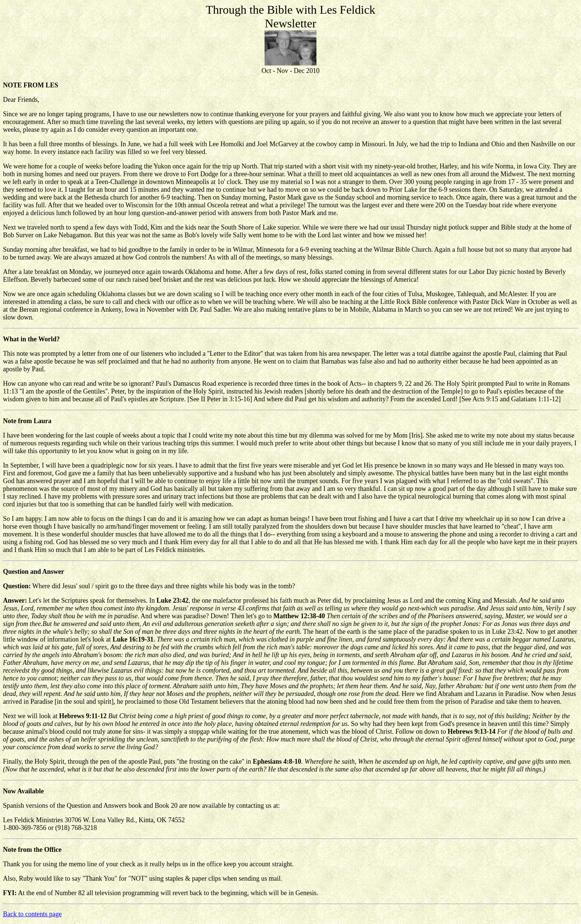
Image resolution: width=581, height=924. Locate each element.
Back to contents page (32, 914)
